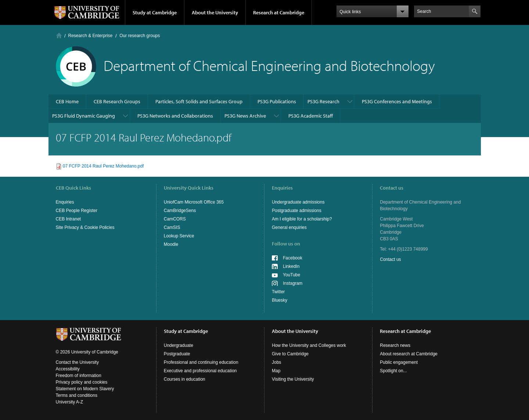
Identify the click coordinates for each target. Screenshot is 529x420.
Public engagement (399, 362)
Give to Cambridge (290, 354)
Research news (395, 345)
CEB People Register (77, 211)
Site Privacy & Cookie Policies (85, 227)
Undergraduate (179, 345)
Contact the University (77, 362)
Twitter (278, 292)
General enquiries (289, 227)
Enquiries (65, 202)
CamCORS (175, 219)
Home (59, 35)
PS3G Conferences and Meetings (397, 101)
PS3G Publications (277, 101)
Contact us (390, 259)
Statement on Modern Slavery (85, 389)
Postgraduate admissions (297, 211)
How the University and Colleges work (309, 345)
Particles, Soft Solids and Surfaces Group (199, 101)
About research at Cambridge (409, 354)
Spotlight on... (393, 371)
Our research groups (140, 36)
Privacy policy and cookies (82, 382)
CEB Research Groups (117, 101)
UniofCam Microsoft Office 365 (194, 202)
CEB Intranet (69, 219)
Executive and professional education (200, 371)
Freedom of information (79, 376)
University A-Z (70, 402)
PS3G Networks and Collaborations (175, 116)
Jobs (276, 362)
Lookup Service (179, 236)
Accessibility (68, 369)
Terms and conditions (77, 395)
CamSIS (172, 227)
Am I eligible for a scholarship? (302, 219)
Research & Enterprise (91, 36)
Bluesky (280, 300)
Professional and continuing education (201, 362)
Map (276, 371)
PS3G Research (323, 101)
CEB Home (67, 101)
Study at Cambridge (155, 12)
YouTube (292, 275)
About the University (215, 12)
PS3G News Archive (245, 116)
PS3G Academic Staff (311, 116)
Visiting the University (293, 379)
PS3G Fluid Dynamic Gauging (84, 116)
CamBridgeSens (180, 211)
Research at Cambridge (279, 12)
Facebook (293, 258)
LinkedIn (291, 266)
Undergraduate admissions (298, 202)
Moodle (171, 244)
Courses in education (185, 379)
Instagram (293, 283)
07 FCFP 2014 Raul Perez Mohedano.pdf (103, 166)
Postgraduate (177, 354)
